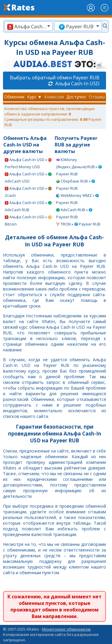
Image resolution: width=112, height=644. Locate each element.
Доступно (76, 97)
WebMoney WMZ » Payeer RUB (78, 199)
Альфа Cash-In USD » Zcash (28, 192)
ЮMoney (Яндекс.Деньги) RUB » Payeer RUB (79, 167)
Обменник (14, 97)
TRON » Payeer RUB (78, 224)
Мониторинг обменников (66, 629)
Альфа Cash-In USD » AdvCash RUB (28, 206)
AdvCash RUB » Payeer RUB (74, 213)
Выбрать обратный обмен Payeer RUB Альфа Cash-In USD (55, 81)
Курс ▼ (34, 97)
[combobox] (29, 26)
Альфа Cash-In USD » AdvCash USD (28, 177)
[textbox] (29, 26)
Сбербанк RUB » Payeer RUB (76, 185)
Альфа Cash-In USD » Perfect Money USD (28, 163)
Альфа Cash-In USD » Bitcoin (28, 220)
